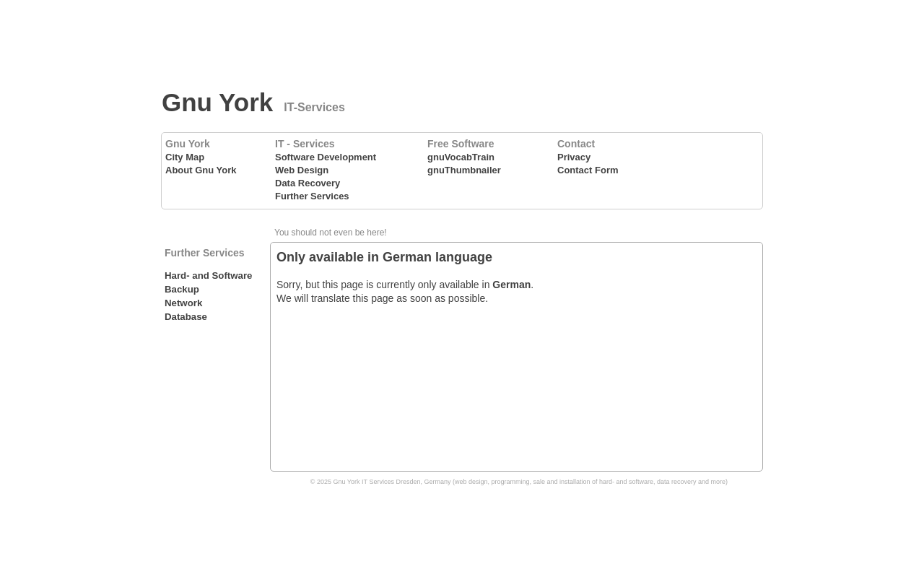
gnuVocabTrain (461, 157)
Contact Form (588, 170)
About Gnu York (201, 170)
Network (183, 303)
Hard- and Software (208, 276)
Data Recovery (308, 183)
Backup (182, 289)
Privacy (574, 157)
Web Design (302, 170)
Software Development (326, 157)
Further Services (312, 196)
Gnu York (217, 102)
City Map (185, 157)
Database (186, 317)
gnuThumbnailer (464, 170)
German (511, 285)
